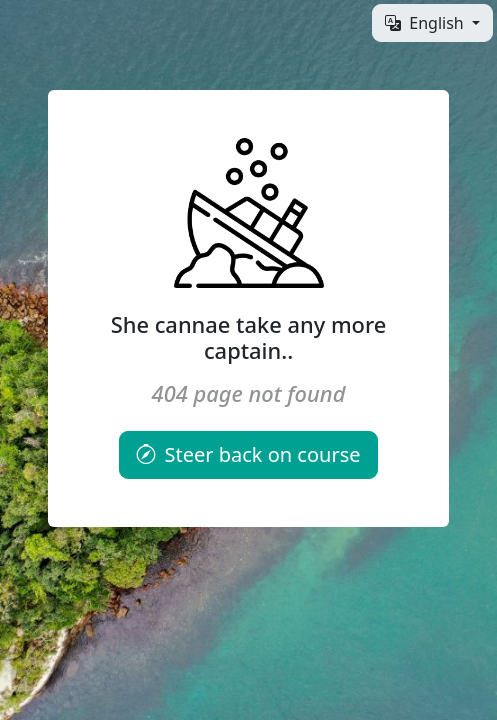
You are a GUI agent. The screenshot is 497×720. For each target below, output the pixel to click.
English (426, 23)
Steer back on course (248, 454)
